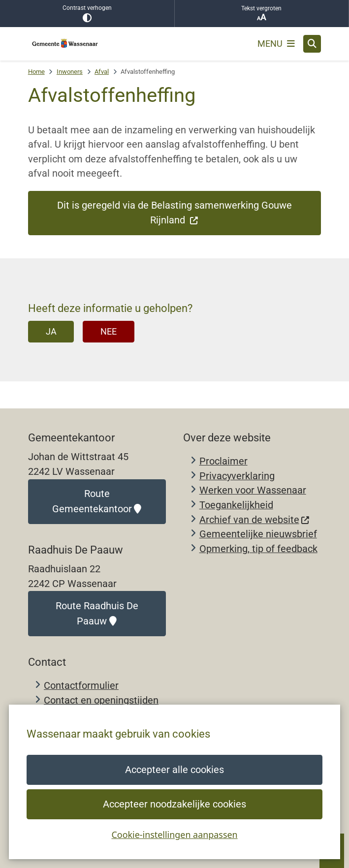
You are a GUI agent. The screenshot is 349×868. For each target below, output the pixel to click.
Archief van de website (255, 520)
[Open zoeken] (312, 44)
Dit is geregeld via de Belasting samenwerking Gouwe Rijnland (174, 213)
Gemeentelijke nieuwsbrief (258, 534)
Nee (109, 331)
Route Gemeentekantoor (97, 501)
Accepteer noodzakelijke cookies (174, 804)
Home (36, 72)
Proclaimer (223, 461)
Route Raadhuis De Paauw (97, 614)
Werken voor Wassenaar (253, 490)
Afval (102, 72)
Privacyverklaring (237, 476)
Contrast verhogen (87, 14)
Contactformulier (81, 686)
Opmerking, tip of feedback (258, 549)
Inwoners (70, 72)
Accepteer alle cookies (174, 770)
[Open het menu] (276, 44)
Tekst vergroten (262, 14)
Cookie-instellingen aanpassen (174, 835)
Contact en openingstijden (101, 700)
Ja (51, 331)
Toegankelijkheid (236, 505)
